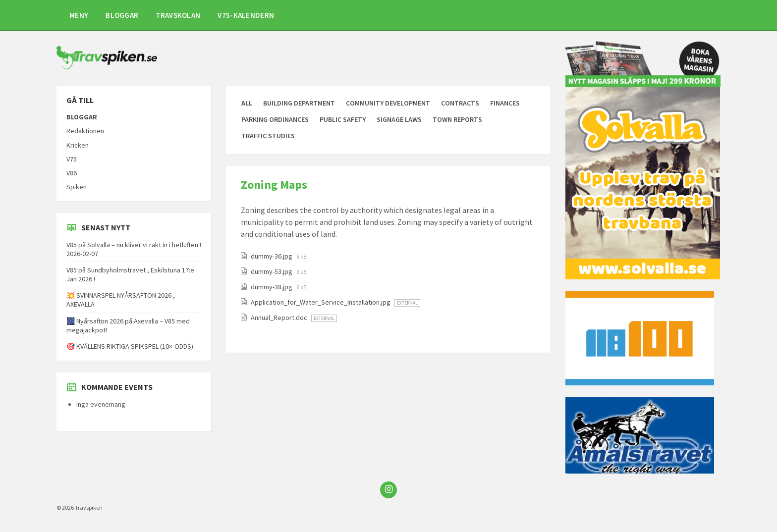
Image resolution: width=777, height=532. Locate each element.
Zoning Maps (274, 185)
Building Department (299, 103)
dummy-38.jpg (272, 287)
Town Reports (457, 119)
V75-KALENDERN (246, 15)
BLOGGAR (122, 15)
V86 (72, 173)
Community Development (388, 103)
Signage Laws (399, 119)
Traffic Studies (268, 136)
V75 (72, 159)
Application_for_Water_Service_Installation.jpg (321, 302)
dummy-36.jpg (272, 256)
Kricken (78, 145)
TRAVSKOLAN (178, 15)
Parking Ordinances (275, 119)
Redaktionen (85, 131)
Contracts (460, 103)
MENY (79, 15)
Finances (505, 103)
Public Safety (343, 119)
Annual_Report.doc (280, 318)
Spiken (77, 187)
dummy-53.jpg (272, 271)
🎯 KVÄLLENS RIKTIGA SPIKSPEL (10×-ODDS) (130, 346)
